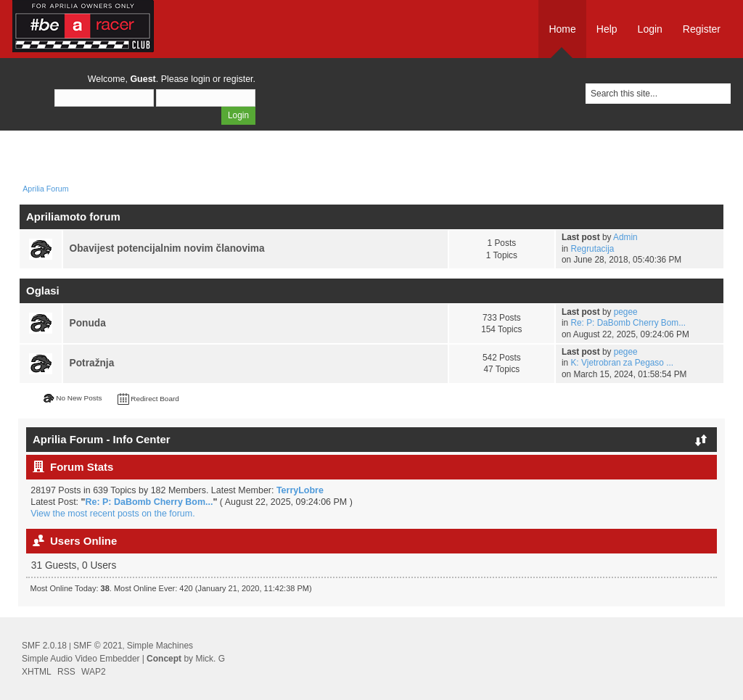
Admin (625, 237)
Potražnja (92, 363)
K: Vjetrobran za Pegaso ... (622, 363)
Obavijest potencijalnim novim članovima (167, 248)
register (238, 79)
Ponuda (88, 323)
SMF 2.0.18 (44, 646)
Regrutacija (592, 249)
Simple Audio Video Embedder (81, 659)
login (200, 79)
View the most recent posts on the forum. (112, 514)
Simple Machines (160, 646)
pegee (626, 312)
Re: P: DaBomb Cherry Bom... (628, 323)
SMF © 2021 (98, 646)
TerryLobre (300, 490)
